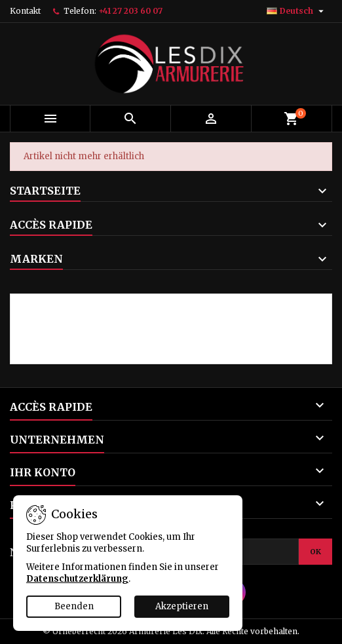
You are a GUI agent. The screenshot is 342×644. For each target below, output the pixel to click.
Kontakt (25, 11)
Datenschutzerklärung (77, 579)
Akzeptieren (182, 606)
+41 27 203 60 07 (130, 11)
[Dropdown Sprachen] (297, 11)
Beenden (74, 606)
